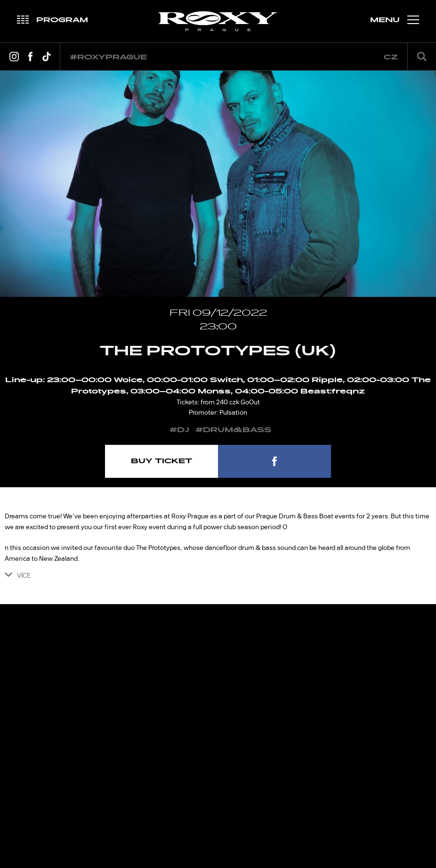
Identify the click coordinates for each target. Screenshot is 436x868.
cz (391, 57)
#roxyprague (108, 57)
